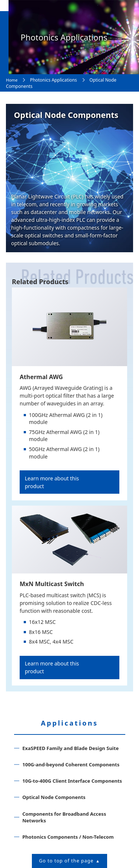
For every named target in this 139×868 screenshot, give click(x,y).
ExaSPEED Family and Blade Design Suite (70, 748)
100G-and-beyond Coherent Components (71, 765)
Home (12, 80)
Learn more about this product (52, 482)
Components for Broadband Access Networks (64, 817)
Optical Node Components (54, 797)
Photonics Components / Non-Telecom (68, 837)
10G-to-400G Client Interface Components (72, 781)
